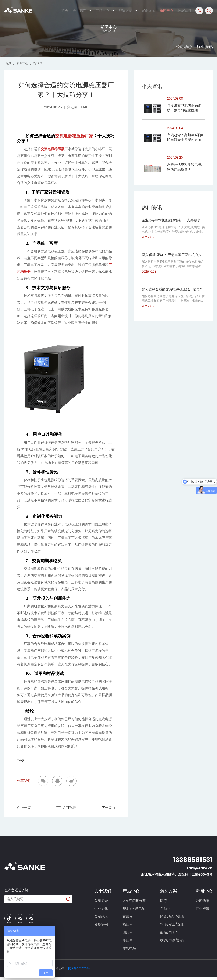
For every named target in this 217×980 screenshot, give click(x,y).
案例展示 (148, 11)
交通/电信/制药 (172, 943)
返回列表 (66, 808)
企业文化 (102, 909)
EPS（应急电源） (136, 909)
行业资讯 (204, 46)
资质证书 (102, 926)
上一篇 (24, 808)
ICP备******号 (79, 971)
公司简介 (102, 901)
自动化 (166, 909)
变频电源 (130, 951)
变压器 (128, 943)
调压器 (128, 934)
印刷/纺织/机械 (172, 918)
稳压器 (128, 926)
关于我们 (82, 11)
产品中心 (105, 11)
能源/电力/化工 (172, 934)
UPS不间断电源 (135, 901)
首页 (65, 11)
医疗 (164, 901)
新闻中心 (166, 11)
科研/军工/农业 (172, 926)
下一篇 (108, 808)
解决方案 (128, 11)
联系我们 (184, 11)
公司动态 (182, 46)
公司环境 (102, 918)
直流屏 (128, 918)
